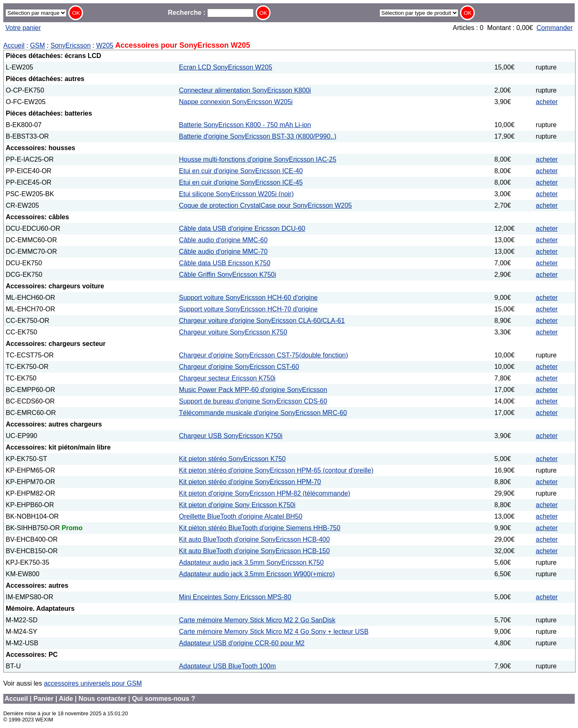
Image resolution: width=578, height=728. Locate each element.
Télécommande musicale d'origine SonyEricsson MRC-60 (263, 413)
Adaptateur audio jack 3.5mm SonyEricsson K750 (251, 562)
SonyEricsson (71, 45)
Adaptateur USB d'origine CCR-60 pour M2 (242, 643)
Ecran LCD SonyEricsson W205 (225, 67)
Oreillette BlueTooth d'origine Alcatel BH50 (240, 516)
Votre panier (23, 28)
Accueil (14, 45)
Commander (555, 28)
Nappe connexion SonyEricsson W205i (236, 102)
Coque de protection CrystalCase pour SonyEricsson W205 (265, 205)
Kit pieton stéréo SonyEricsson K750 (232, 459)
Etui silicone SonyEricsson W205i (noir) (236, 194)
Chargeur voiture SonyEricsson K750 (233, 332)
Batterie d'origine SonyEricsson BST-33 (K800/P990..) (258, 136)
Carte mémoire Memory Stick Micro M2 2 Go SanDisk (257, 620)
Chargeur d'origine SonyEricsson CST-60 (239, 367)
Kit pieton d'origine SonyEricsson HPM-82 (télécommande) (265, 493)
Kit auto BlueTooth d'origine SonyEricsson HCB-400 (254, 539)
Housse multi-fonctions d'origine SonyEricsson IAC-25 (258, 159)
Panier (43, 699)
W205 (105, 45)
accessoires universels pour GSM (93, 683)
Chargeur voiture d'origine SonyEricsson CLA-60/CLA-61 (262, 321)
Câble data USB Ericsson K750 (224, 263)
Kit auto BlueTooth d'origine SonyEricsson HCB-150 (254, 551)
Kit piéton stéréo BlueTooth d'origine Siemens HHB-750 (260, 528)
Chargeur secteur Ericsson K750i (227, 378)
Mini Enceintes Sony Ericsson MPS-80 (235, 597)
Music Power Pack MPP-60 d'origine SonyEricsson (253, 390)
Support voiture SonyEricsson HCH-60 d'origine (248, 298)
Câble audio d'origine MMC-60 (223, 240)
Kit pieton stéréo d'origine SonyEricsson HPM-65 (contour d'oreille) (276, 470)
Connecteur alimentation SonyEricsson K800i (245, 90)
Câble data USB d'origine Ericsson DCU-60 (242, 228)
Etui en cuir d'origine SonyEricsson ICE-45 (241, 182)
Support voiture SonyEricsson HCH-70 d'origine (248, 309)
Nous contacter (102, 699)
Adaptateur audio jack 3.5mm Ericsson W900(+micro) (257, 574)
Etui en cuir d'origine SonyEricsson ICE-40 (241, 171)
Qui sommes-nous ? (164, 699)
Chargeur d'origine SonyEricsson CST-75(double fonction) (263, 355)
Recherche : (211, 13)
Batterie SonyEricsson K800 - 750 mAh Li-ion (245, 125)
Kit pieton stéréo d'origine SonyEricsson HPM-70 (250, 482)
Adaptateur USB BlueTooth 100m (227, 666)
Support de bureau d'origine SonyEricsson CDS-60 (253, 401)
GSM (37, 45)
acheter (547, 102)
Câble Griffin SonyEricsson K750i (227, 275)
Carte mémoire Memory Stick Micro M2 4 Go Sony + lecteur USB (274, 632)
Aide (66, 699)
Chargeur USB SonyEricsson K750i (231, 436)
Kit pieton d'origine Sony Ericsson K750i (237, 505)
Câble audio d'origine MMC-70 (223, 252)
